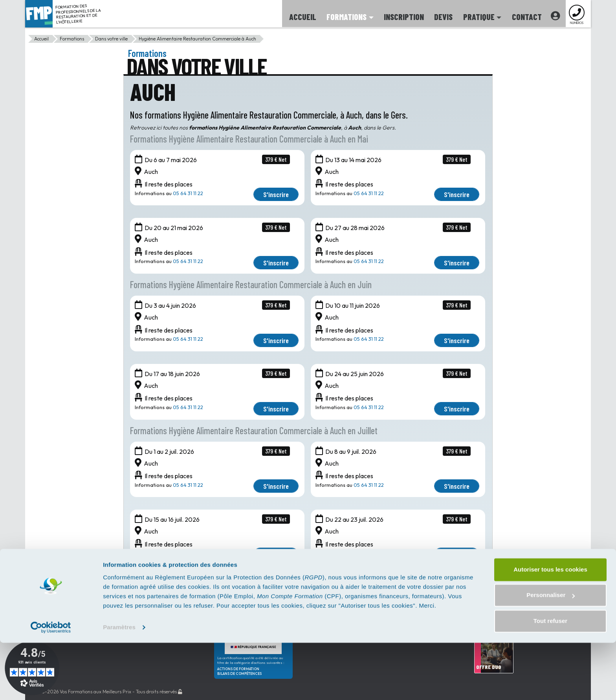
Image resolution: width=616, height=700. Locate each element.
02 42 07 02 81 (355, 601)
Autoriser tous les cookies (550, 627)
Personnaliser (551, 652)
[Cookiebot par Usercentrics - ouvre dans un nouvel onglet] (51, 685)
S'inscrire (276, 194)
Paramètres (119, 684)
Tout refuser (550, 678)
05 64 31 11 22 (188, 193)
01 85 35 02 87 (355, 594)
